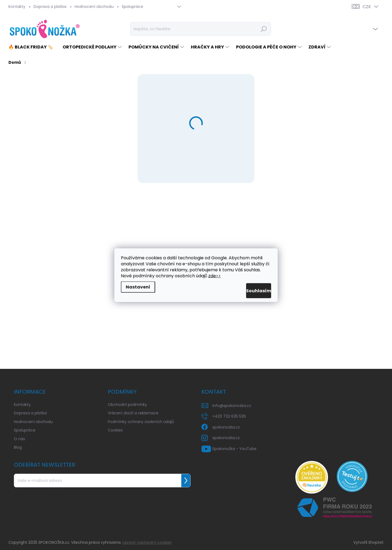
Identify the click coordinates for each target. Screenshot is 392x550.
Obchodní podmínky (127, 405)
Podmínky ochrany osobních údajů (141, 422)
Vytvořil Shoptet (368, 542)
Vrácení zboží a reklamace (133, 413)
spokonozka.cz (226, 427)
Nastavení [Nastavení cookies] (138, 287)
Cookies (115, 430)
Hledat (264, 29)
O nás (19, 439)
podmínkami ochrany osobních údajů (98, 495)
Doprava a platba (50, 7)
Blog (18, 447)
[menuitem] (33, 47)
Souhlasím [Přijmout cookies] (252, 291)
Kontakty (17, 7)
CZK (367, 7)
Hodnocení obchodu (94, 7)
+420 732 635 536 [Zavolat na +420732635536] (229, 416)
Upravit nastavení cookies (147, 542)
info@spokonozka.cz (232, 406)
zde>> (215, 276)
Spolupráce (132, 7)
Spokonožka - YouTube (234, 449)
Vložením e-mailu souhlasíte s (72, 495)
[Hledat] (200, 29)
